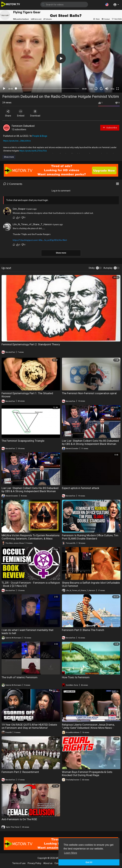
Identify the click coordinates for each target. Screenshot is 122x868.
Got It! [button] (89, 862)
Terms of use (19, 863)
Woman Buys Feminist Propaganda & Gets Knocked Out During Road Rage (87, 774)
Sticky (92, 268)
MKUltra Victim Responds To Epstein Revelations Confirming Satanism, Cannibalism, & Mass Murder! (31, 539)
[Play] (4, 89)
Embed (21, 113)
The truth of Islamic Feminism (20, 677)
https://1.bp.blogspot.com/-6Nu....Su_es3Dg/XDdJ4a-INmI (40, 240)
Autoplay (108, 268)
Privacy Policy (34, 863)
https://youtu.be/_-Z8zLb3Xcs (17, 141)
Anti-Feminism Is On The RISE (19, 819)
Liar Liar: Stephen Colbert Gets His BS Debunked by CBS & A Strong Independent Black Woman (90, 442)
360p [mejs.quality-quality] (112, 89)
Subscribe (110, 127)
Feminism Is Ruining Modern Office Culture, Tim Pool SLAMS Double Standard (90, 537)
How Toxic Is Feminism (76, 677)
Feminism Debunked (23, 126)
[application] (61, 58)
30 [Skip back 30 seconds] (96, 89)
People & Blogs (40, 136)
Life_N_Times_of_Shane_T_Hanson (32, 224)
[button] (107, 4)
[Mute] (107, 89)
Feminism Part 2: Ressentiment (20, 772)
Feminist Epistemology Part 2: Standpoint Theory (31, 344)
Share (8, 113)
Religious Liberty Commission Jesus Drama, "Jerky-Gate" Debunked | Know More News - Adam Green (88, 728)
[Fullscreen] (118, 89)
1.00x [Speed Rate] (91, 89)
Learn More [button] (71, 853)
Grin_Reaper (19, 209)
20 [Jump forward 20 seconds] (101, 89)
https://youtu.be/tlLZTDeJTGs (33, 151)
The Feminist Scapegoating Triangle (23, 441)
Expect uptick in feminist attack (81, 488)
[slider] (47, 88)
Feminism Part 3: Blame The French (83, 630)
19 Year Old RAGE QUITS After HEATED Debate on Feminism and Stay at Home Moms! (29, 726)
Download (36, 113)
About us (48, 863)
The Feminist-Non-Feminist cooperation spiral (89, 393)
